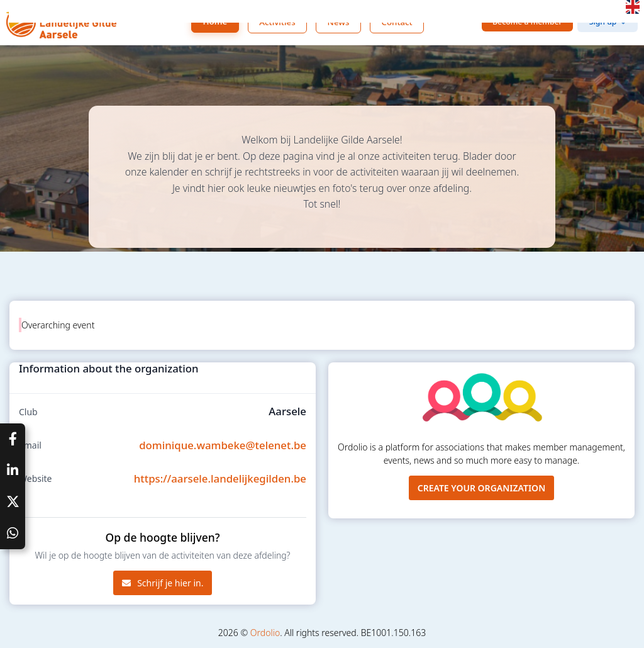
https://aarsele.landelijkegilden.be (220, 478)
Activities (277, 22)
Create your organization (482, 488)
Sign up (603, 22)
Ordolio (265, 633)
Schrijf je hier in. (163, 583)
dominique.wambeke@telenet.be (223, 445)
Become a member (527, 22)
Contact (397, 22)
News (339, 22)
